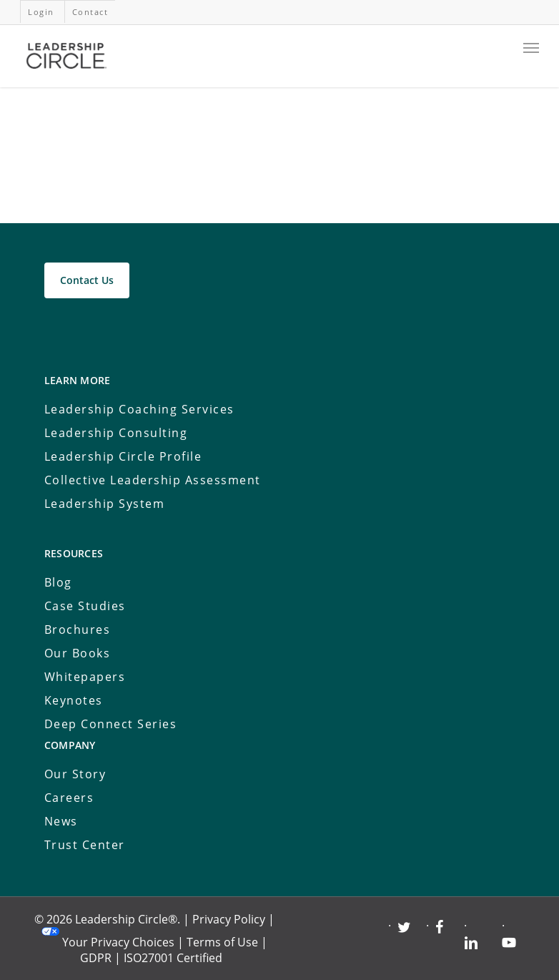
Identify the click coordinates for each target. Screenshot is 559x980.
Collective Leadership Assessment (153, 480)
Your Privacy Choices (118, 942)
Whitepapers (85, 677)
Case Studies (85, 606)
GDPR (96, 958)
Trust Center (85, 845)
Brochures (78, 629)
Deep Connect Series (111, 724)
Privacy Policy (229, 919)
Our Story (75, 774)
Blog (58, 582)
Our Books (78, 653)
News (61, 821)
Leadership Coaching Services (139, 409)
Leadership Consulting (116, 433)
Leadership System (105, 504)
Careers (69, 798)
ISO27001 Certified (173, 958)
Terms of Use (222, 942)
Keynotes (74, 700)
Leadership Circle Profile (123, 456)
